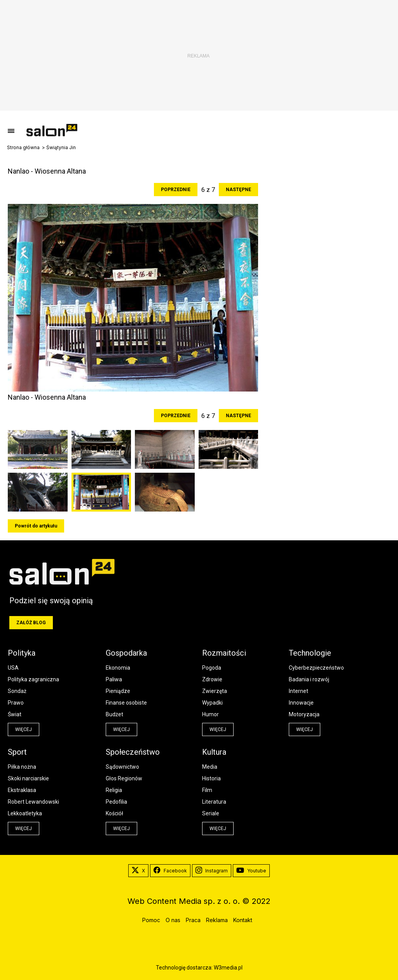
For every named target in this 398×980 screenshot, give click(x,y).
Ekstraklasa (22, 790)
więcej (24, 729)
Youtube (251, 871)
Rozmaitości (224, 653)
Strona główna (23, 148)
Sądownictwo (122, 767)
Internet (298, 691)
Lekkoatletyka (25, 813)
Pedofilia (116, 802)
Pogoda (212, 668)
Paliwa (114, 679)
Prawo (16, 703)
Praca (193, 920)
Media (210, 767)
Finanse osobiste (126, 703)
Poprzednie (176, 190)
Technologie (310, 653)
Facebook (170, 871)
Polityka (22, 653)
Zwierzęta (215, 691)
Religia (114, 790)
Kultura (214, 752)
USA (13, 668)
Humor (210, 714)
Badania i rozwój (309, 679)
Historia (211, 778)
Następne (238, 190)
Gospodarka (126, 653)
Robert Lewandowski (33, 802)
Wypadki (212, 703)
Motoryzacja (304, 714)
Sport (17, 752)
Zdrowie (212, 679)
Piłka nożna (22, 767)
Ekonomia (118, 668)
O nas (173, 920)
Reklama (217, 920)
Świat (15, 714)
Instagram (212, 871)
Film (207, 790)
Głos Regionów (124, 778)
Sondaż (17, 691)
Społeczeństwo (133, 752)
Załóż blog (31, 623)
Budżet (114, 714)
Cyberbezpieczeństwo (316, 668)
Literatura (214, 802)
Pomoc (151, 920)
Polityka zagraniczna (33, 679)
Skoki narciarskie (28, 778)
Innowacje (301, 703)
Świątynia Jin (61, 148)
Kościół (114, 813)
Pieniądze (118, 691)
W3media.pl (228, 968)
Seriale (211, 813)
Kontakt (243, 920)
